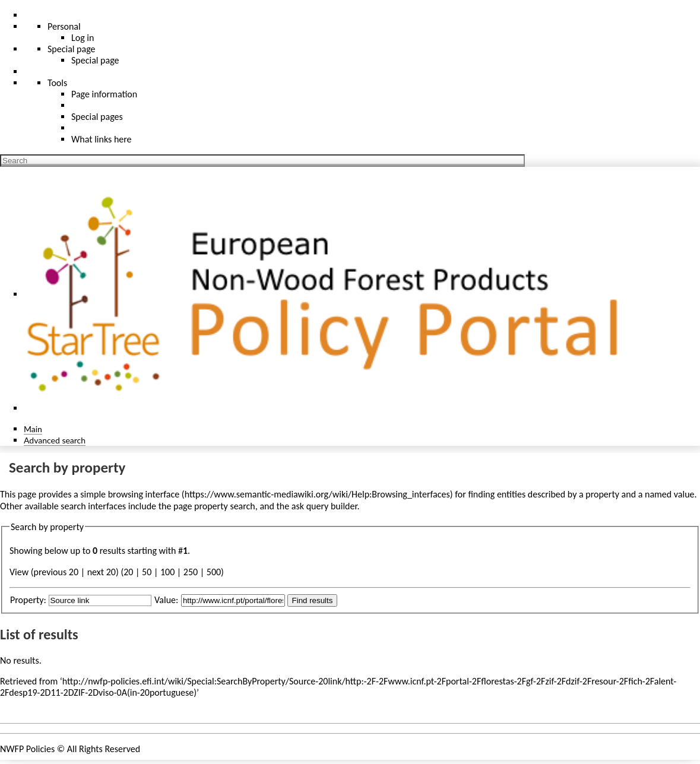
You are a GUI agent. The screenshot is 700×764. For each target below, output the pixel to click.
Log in (83, 38)
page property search (214, 506)
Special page (95, 60)
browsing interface (144, 494)
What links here (102, 139)
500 (214, 572)
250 (191, 572)
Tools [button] (57, 83)
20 (128, 572)
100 (167, 572)
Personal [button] (64, 26)
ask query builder (324, 506)
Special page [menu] (72, 49)
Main (33, 429)
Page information (104, 94)
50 (147, 572)
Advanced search (55, 440)
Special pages (97, 117)
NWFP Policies (27, 749)
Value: (166, 600)
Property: (28, 600)
